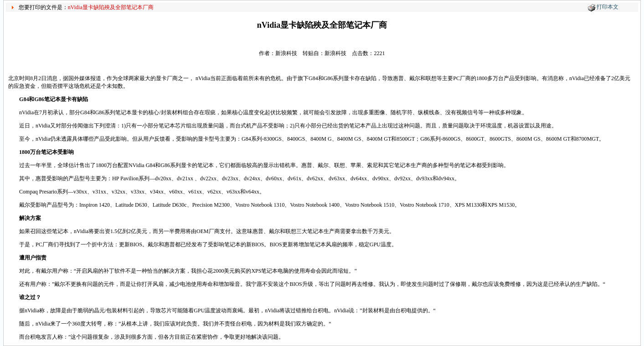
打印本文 (608, 7)
